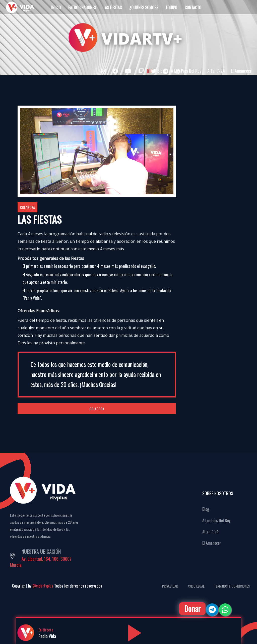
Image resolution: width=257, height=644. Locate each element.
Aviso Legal (196, 586)
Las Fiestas (113, 8)
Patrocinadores (82, 8)
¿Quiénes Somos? (144, 8)
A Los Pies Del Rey (186, 71)
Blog (161, 71)
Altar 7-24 (216, 71)
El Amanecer (241, 71)
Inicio (56, 8)
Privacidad (170, 586)
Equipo (172, 8)
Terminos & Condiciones (232, 586)
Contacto (193, 8)
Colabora (27, 207)
